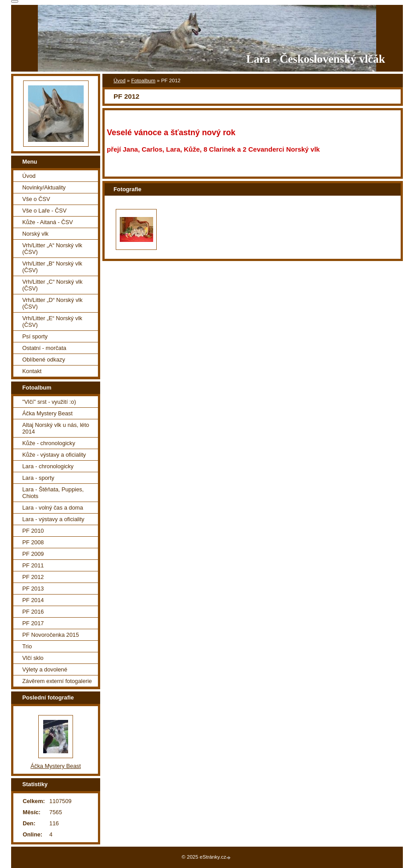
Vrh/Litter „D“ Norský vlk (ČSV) (52, 303)
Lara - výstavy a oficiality (53, 519)
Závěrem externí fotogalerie (57, 681)
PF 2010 (33, 531)
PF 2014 (33, 600)
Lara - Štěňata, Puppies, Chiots (53, 493)
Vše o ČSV (36, 199)
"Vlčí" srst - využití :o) (49, 402)
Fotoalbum (143, 80)
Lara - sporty (38, 478)
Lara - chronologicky (48, 466)
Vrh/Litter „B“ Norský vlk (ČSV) (52, 267)
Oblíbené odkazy (44, 360)
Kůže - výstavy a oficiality (54, 455)
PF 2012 (33, 577)
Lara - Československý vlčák (316, 59)
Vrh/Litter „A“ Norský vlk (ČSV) (52, 249)
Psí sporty (35, 336)
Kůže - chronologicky (49, 443)
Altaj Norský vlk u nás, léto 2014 (56, 428)
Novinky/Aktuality (44, 187)
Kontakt (32, 371)
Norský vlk (35, 234)
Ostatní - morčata (44, 348)
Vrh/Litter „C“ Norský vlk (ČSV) (52, 285)
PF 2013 (33, 589)
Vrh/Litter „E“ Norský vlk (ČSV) (52, 321)
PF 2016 (33, 612)
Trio (27, 646)
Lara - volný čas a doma (53, 508)
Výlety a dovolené (45, 669)
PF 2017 (33, 623)
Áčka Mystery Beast (47, 413)
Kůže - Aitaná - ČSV (48, 222)
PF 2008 (33, 542)
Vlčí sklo (33, 658)
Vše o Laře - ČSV (45, 211)
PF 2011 (33, 565)
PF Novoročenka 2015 (51, 635)
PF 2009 (33, 554)
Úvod (120, 80)
